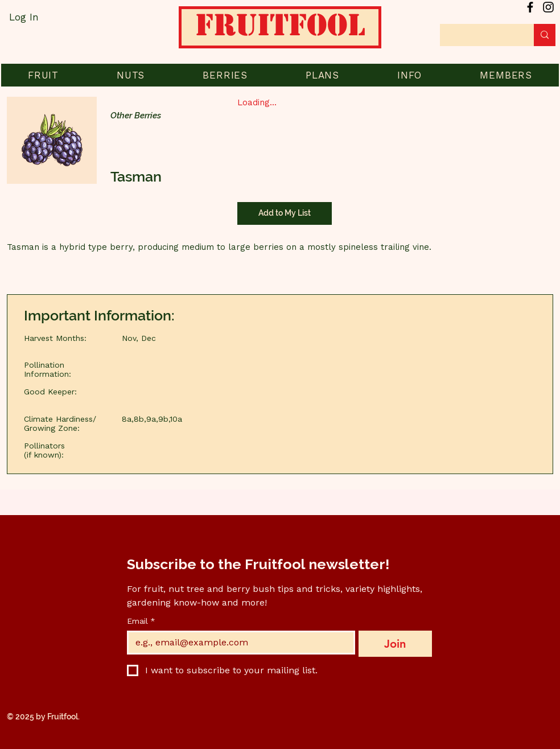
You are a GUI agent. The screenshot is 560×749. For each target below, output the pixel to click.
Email (141, 621)
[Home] (280, 31)
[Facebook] (530, 7)
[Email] (238, 643)
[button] (43, 75)
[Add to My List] (285, 213)
